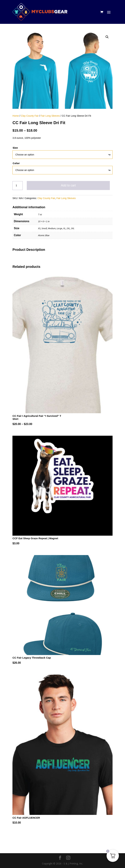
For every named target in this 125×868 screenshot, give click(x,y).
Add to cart (68, 185)
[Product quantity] (18, 186)
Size (15, 148)
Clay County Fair (30, 116)
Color (16, 163)
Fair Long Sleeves (50, 116)
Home (16, 116)
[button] (107, 37)
